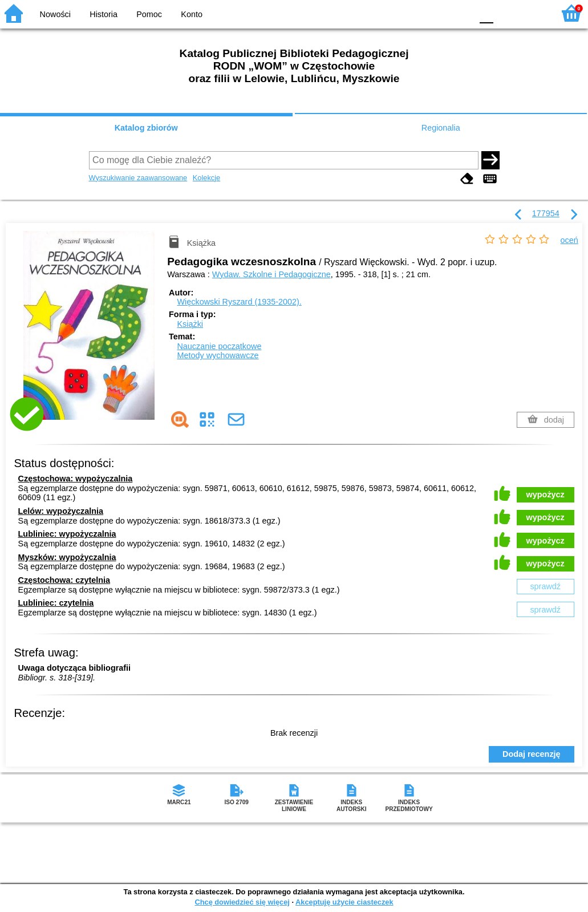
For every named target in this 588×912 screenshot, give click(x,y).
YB (437, 13)
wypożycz (546, 494)
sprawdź (545, 586)
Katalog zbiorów (146, 128)
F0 (486, 13)
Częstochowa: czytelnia (64, 580)
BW (414, 13)
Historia (104, 14)
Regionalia (441, 128)
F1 (506, 13)
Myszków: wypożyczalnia (67, 557)
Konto (192, 14)
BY (460, 13)
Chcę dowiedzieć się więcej (242, 902)
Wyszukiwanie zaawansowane (138, 178)
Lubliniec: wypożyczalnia (67, 534)
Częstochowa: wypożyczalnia (76, 479)
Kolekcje (206, 178)
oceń (569, 240)
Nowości (55, 14)
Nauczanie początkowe (219, 346)
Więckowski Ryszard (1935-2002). (239, 302)
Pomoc (149, 14)
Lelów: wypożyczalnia (61, 511)
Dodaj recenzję (532, 754)
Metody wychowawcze (218, 355)
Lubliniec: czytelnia (56, 603)
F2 (532, 13)
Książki (190, 324)
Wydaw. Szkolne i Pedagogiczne (271, 274)
